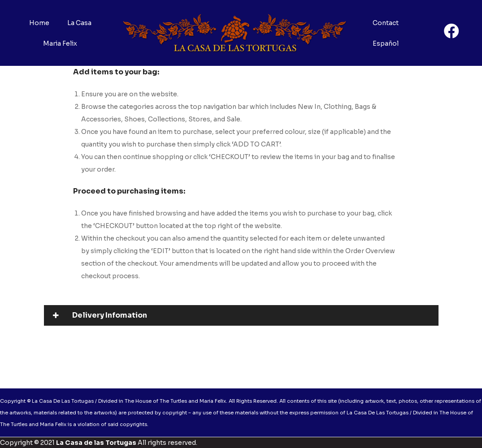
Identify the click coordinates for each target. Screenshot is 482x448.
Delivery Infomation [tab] (100, 315)
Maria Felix (60, 43)
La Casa (79, 23)
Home (39, 23)
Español (386, 43)
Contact (386, 23)
